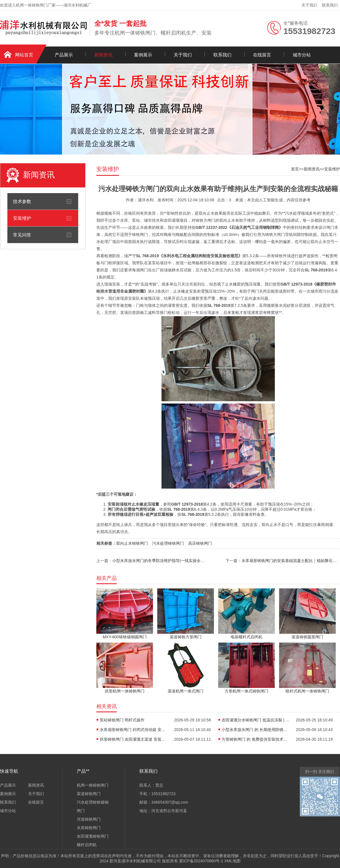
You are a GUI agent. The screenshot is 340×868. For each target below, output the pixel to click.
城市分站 (302, 55)
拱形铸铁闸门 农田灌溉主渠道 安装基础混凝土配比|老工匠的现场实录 (134, 739)
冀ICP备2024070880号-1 (201, 861)
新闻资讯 (103, 55)
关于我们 (309, 5)
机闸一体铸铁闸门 (93, 785)
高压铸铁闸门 (200, 543)
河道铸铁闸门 (89, 819)
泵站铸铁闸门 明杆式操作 (122, 720)
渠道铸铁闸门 (89, 794)
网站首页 (24, 55)
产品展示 (64, 55)
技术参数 (22, 201)
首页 (295, 169)
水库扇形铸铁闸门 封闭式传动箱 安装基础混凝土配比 (134, 730)
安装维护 (22, 218)
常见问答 (22, 235)
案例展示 (143, 55)
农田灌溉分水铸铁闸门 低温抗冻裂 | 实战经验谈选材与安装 (256, 720)
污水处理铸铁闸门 (168, 543)
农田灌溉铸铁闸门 (93, 836)
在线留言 (262, 55)
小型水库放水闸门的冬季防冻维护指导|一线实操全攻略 (159, 561)
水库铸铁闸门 (89, 828)
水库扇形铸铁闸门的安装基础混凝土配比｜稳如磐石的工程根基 (291, 561)
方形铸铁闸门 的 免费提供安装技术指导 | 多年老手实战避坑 (256, 739)
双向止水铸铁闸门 (132, 543)
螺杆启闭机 (87, 845)
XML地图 (232, 861)
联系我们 (330, 5)
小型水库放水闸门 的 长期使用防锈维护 (256, 730)
